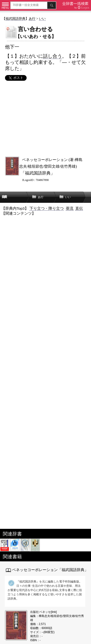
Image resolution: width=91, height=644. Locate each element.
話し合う (53, 56)
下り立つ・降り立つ (47, 208)
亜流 (70, 208)
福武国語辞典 (15, 19)
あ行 (32, 19)
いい (42, 19)
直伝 (79, 208)
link (54, 612)
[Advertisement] (45, 119)
